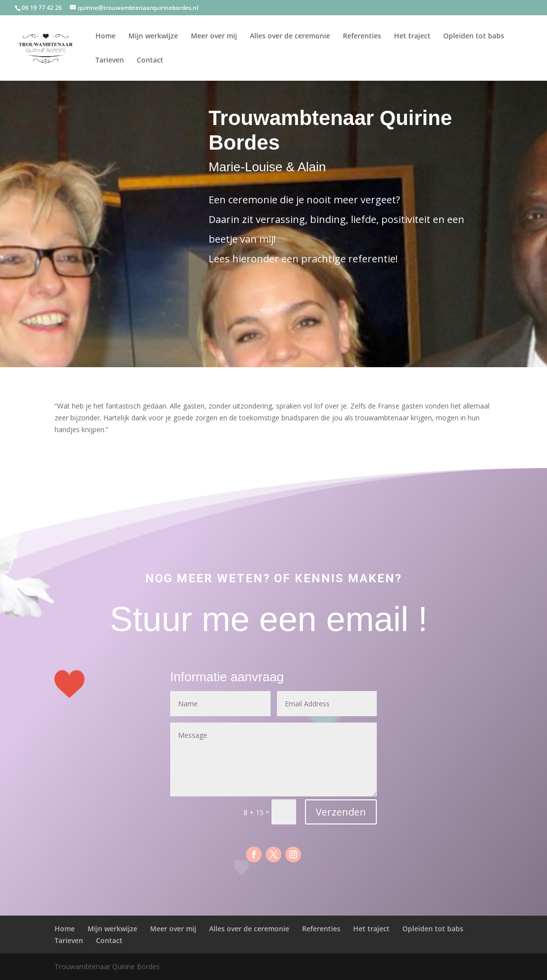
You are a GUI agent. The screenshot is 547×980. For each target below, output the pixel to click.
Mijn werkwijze (153, 36)
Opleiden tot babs (474, 36)
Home (106, 36)
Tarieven (110, 61)
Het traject (412, 36)
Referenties (362, 36)
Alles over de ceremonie (290, 36)
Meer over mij (214, 36)
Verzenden (341, 812)
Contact (150, 61)
